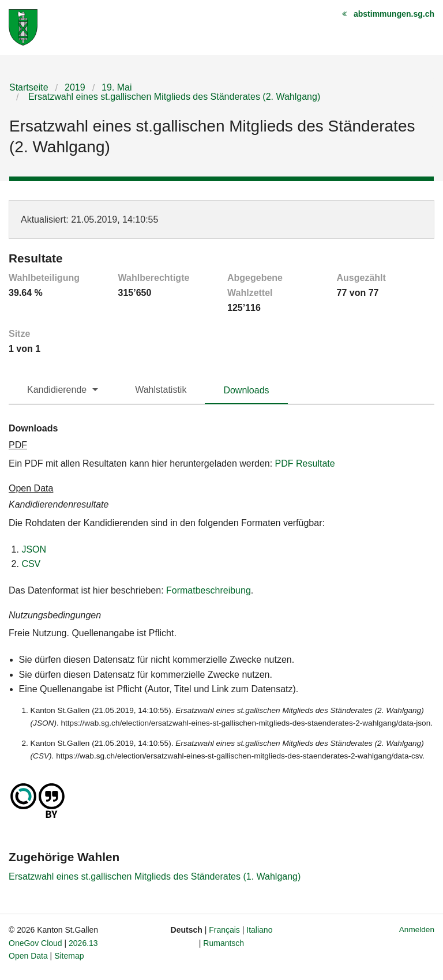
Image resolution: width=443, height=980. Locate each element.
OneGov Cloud (35, 943)
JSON (34, 549)
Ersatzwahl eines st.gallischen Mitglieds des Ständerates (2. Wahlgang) (173, 97)
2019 (75, 87)
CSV (31, 564)
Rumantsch (224, 943)
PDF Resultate (305, 463)
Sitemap (69, 956)
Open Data (28, 956)
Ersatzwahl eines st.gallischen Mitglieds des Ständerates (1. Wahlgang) (155, 876)
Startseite (29, 87)
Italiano (259, 930)
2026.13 (83, 943)
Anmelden (417, 930)
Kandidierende (57, 390)
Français (224, 930)
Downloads (246, 390)
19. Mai (117, 87)
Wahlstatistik (161, 390)
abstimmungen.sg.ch (394, 14)
